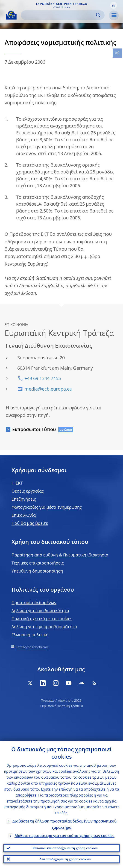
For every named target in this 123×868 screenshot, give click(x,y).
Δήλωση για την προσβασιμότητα (44, 627)
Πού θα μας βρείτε (30, 523)
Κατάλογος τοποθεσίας (32, 647)
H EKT (17, 483)
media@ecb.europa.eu (48, 389)
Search (98, 15)
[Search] (59, 15)
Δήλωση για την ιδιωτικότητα (40, 610)
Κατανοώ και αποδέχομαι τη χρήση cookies (65, 848)
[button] (114, 5)
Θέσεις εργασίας (28, 491)
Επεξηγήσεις (24, 499)
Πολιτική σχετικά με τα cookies (42, 618)
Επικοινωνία (24, 515)
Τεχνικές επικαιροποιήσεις (38, 563)
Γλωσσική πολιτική (30, 635)
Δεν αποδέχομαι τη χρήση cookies (65, 859)
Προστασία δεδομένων (34, 602)
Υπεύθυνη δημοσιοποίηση (37, 571)
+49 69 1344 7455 (43, 378)
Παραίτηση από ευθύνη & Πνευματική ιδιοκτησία (60, 555)
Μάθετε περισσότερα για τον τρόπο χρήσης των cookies (64, 836)
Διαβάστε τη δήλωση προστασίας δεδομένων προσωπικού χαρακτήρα (64, 824)
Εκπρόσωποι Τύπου (34, 429)
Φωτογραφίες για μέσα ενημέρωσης (47, 507)
